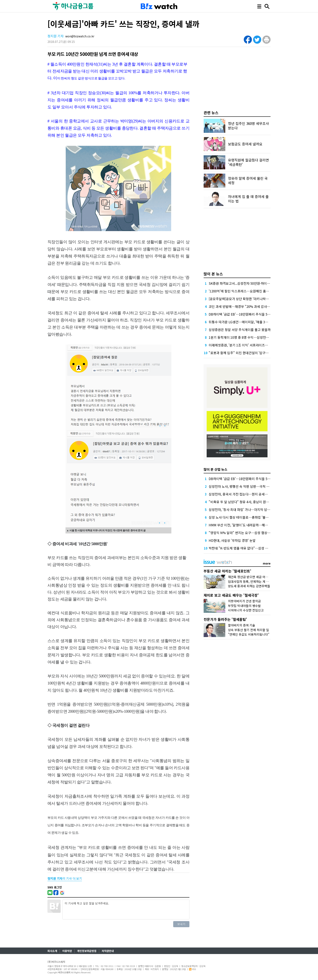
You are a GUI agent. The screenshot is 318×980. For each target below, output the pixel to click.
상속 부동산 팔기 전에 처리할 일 (248, 630)
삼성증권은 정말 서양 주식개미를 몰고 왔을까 (240, 330)
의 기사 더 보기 (65, 878)
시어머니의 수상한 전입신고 (246, 610)
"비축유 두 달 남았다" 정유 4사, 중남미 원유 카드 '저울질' (248, 502)
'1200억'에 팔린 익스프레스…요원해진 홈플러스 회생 (245, 291)
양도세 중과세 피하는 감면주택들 (249, 586)
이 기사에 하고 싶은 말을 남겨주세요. (126, 910)
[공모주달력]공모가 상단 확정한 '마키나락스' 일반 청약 (246, 299)
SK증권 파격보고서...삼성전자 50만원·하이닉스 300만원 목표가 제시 (255, 283)
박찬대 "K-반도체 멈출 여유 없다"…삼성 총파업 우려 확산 (248, 548)
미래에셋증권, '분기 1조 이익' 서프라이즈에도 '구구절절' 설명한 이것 (256, 345)
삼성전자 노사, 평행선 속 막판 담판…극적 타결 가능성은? (248, 486)
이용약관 (67, 951)
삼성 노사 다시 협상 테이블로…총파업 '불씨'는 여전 (244, 517)
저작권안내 (108, 951)
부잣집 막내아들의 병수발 (244, 606)
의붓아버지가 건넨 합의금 (244, 601)
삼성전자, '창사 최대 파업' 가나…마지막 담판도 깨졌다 (246, 509)
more (267, 563)
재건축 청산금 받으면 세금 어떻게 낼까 (253, 577)
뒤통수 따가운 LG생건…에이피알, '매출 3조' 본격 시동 (246, 322)
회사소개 (52, 951)
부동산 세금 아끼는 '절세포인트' (227, 571)
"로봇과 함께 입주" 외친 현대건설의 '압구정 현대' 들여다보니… (252, 353)
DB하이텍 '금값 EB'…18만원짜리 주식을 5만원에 (243, 314)
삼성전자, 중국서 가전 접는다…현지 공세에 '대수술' (244, 494)
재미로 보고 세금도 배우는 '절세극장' (231, 595)
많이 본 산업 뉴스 (215, 469)
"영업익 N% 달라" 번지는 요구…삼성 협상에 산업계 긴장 (248, 533)
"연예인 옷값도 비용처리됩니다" (249, 634)
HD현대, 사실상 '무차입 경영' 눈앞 (232, 540)
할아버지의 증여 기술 (242, 625)
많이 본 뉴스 (213, 274)
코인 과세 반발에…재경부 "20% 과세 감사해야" (242, 306)
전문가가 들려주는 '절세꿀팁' (225, 619)
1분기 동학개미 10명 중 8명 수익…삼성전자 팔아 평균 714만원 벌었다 (257, 337)
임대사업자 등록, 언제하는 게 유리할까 (253, 581)
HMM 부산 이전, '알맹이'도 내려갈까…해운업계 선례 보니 (248, 525)
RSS (192, 969)
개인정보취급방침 (87, 951)
